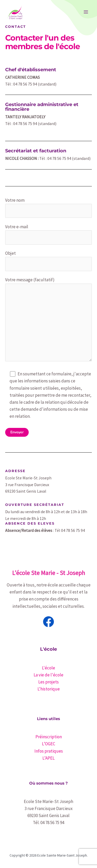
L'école (48, 668)
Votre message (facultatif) (48, 320)
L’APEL (48, 758)
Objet (48, 261)
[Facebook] (48, 622)
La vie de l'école (48, 675)
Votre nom (48, 208)
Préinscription (49, 737)
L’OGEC (48, 744)
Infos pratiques (49, 751)
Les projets (48, 682)
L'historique (49, 689)
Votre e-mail (48, 234)
